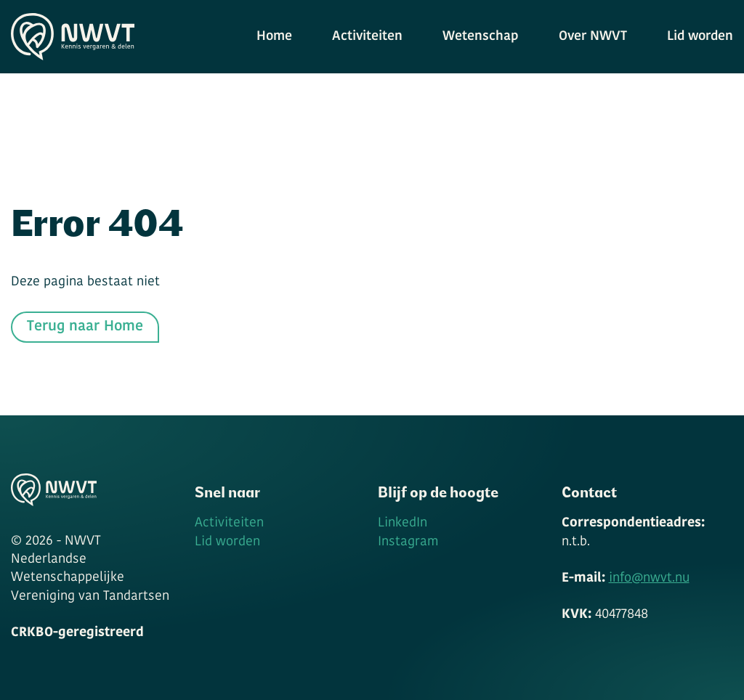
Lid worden (700, 37)
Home (274, 37)
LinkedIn (403, 523)
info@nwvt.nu (649, 578)
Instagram (408, 542)
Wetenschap (481, 37)
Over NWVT (593, 37)
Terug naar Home (85, 327)
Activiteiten (367, 37)
